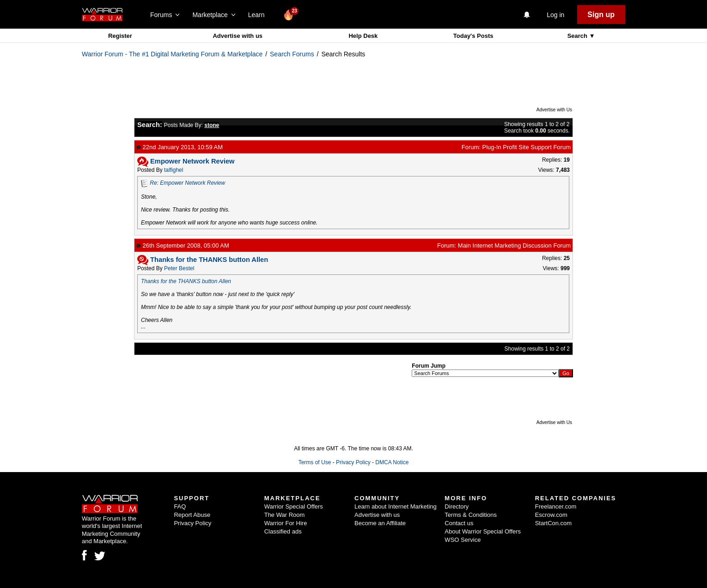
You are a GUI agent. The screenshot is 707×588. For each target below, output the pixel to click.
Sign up (601, 15)
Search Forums (292, 54)
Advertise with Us (554, 110)
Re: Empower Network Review (187, 183)
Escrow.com (551, 515)
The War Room (285, 515)
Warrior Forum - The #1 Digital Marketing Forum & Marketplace (172, 54)
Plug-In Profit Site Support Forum (527, 147)
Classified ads (283, 531)
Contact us (459, 523)
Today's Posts (473, 36)
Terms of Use (315, 462)
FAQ (180, 506)
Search (578, 36)
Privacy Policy (353, 462)
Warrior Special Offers (294, 506)
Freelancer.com (556, 506)
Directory (457, 506)
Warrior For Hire (286, 523)
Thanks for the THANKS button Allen (186, 281)
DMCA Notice (392, 462)
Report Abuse (192, 515)
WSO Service (463, 540)
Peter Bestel (179, 268)
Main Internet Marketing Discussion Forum (514, 246)
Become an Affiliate (380, 523)
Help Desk (363, 36)
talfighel (174, 170)
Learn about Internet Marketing (396, 506)
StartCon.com (553, 523)
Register (120, 36)
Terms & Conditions (471, 515)
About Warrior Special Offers (483, 531)
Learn (259, 15)
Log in (555, 15)
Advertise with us (238, 36)
